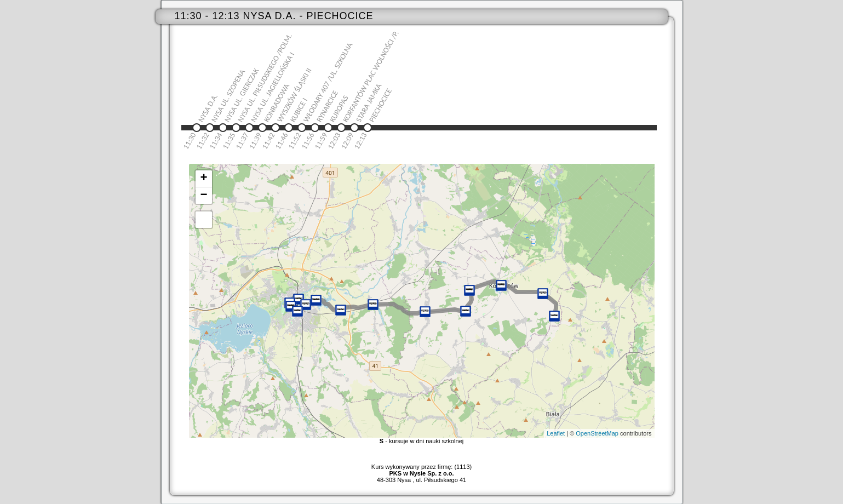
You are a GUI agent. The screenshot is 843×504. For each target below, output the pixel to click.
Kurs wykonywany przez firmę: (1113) (421, 470)
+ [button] (203, 179)
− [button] (203, 196)
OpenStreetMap (597, 433)
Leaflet (556, 433)
